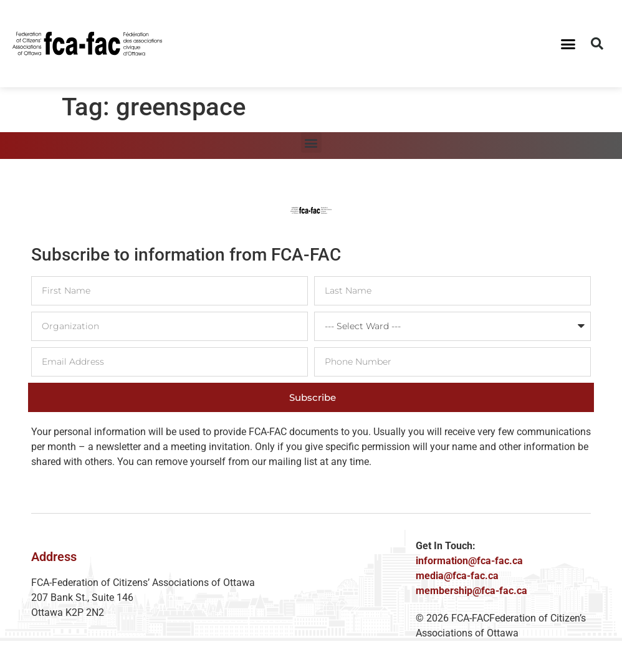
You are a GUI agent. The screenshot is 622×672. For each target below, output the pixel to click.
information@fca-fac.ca (469, 561)
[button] (568, 44)
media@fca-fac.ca (457, 576)
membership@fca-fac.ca (471, 591)
